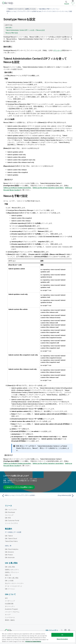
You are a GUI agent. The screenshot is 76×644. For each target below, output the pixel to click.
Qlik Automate (10, 557)
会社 (6, 598)
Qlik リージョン (10, 588)
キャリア (8, 614)
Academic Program (11, 609)
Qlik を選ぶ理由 (10, 566)
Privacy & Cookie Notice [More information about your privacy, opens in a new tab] (33, 641)
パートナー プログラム (12, 611)
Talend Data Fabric (11, 541)
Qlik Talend (9, 535)
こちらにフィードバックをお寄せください (19, 487)
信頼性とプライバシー (12, 572)
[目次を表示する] (4, 9)
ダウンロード (58, 50)
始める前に (9, 27)
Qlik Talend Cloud (11, 538)
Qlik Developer (10, 512)
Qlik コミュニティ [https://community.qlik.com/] (52, 630)
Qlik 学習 (8, 517)
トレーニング (9, 515)
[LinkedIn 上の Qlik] (65, 630)
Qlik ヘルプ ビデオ (11, 509)
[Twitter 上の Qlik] (62, 630)
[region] (38, 637)
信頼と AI (8, 575)
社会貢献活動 (9, 603)
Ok (62, 635)
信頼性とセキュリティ (12, 569)
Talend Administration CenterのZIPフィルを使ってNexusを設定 (25, 30)
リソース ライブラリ (11, 523)
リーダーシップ (10, 600)
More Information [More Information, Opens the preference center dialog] (62, 639)
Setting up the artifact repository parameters (48, 187)
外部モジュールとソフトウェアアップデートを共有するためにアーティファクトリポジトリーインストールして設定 (39, 11)
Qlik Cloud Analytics (12, 549)
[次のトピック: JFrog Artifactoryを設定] (57, 495)
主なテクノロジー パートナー (14, 583)
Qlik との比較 (9, 580)
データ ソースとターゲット (14, 586)
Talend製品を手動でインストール (48, 9)
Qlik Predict (9, 554)
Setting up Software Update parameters (17, 187)
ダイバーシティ (10, 606)
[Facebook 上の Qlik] (69, 630)
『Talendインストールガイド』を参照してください (22, 9)
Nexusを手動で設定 (12, 33)
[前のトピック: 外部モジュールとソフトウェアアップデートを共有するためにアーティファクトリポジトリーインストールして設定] (19, 495)
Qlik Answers (9, 551)
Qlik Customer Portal (12, 520)
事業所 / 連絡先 (10, 620)
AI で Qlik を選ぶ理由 (12, 577)
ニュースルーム (10, 617)
